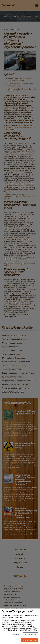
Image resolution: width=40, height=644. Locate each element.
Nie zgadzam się (31, 635)
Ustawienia (16, 635)
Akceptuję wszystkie (29, 640)
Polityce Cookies (30, 630)
